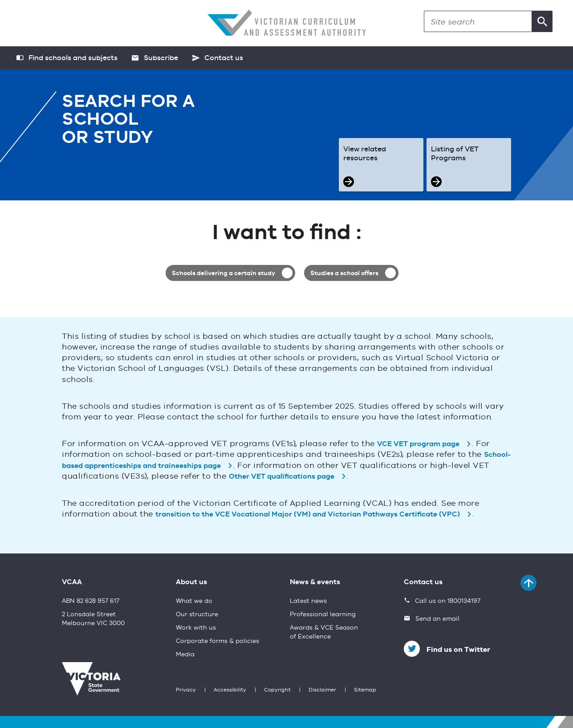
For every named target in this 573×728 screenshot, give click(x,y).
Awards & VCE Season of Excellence (324, 632)
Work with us (196, 628)
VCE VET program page (418, 444)
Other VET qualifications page (282, 477)
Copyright (277, 690)
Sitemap (365, 690)
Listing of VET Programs (455, 154)
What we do (194, 601)
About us (191, 582)
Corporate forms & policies (217, 641)
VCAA (72, 582)
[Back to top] (528, 583)
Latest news (308, 601)
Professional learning (323, 614)
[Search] (478, 21)
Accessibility (230, 690)
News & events (315, 582)
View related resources (365, 154)
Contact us (423, 582)
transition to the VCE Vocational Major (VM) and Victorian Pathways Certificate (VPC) (308, 515)
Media (185, 655)
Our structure (197, 614)
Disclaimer (322, 690)
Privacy (186, 690)
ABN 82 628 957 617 (91, 601)
